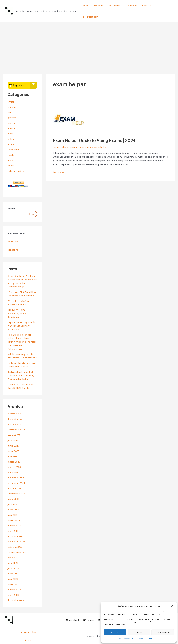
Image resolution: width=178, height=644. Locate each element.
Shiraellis (13, 233)
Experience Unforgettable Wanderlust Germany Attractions (21, 317)
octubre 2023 (15, 538)
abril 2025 (13, 447)
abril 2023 (13, 570)
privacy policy (29, 623)
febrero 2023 (14, 581)
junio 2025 (13, 437)
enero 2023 (13, 586)
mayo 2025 (13, 442)
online (11, 130)
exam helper (100, 138)
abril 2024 (13, 506)
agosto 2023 (14, 549)
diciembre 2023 (16, 527)
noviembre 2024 (16, 474)
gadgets (12, 109)
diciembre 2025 (16, 410)
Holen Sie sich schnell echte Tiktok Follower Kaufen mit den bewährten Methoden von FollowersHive (22, 333)
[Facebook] (73, 611)
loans (10, 125)
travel (11, 157)
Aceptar (115, 632)
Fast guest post (163, 7)
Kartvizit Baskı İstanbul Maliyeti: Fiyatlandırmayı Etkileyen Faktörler (21, 367)
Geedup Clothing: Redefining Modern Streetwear (18, 305)
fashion (12, 98)
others (11, 135)
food (10, 103)
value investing (16, 162)
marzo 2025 (14, 453)
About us (145, 7)
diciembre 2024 (16, 469)
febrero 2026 (14, 405)
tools (10, 151)
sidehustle (13, 141)
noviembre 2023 (16, 533)
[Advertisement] (89, 35)
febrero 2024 (14, 517)
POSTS (86, 7)
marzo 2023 (14, 575)
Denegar (139, 632)
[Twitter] (89, 611)
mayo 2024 (13, 501)
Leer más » (59, 163)
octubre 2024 (15, 480)
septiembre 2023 (17, 543)
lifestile (11, 119)
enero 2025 (13, 464)
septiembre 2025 (16, 421)
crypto (11, 93)
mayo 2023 (13, 565)
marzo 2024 (14, 511)
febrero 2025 (14, 458)
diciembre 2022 (16, 591)
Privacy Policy (89, 638)
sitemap (29, 631)
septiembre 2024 (16, 485)
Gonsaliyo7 (13, 241)
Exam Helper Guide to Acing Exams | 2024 (94, 132)
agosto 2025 (14, 426)
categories (115, 7)
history (11, 114)
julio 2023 (13, 554)
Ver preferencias (163, 632)
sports (11, 146)
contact (131, 7)
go (33, 205)
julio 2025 (13, 431)
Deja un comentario (81, 138)
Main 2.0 (99, 7)
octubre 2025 (15, 416)
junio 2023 (13, 559)
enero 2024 (13, 522)
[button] (172, 606)
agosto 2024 (14, 490)
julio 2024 (13, 495)
